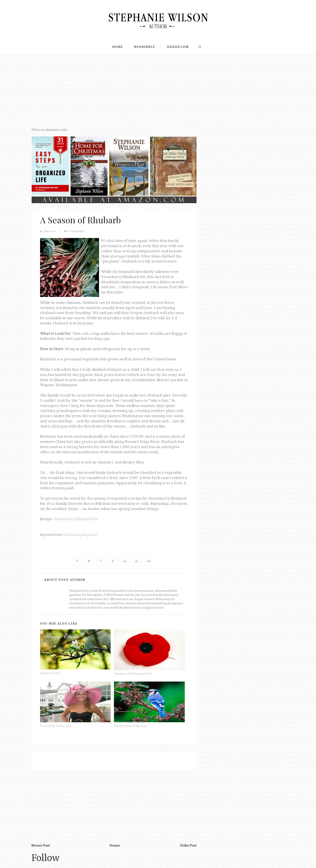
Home (117, 47)
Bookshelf (145, 47)
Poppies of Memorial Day (133, 674)
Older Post (188, 845)
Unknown (50, 231)
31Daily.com (178, 47)
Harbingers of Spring (130, 726)
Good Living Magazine (80, 535)
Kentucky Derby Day (56, 726)
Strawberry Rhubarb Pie (76, 519)
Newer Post (41, 845)
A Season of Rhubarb (80, 220)
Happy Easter (50, 673)
